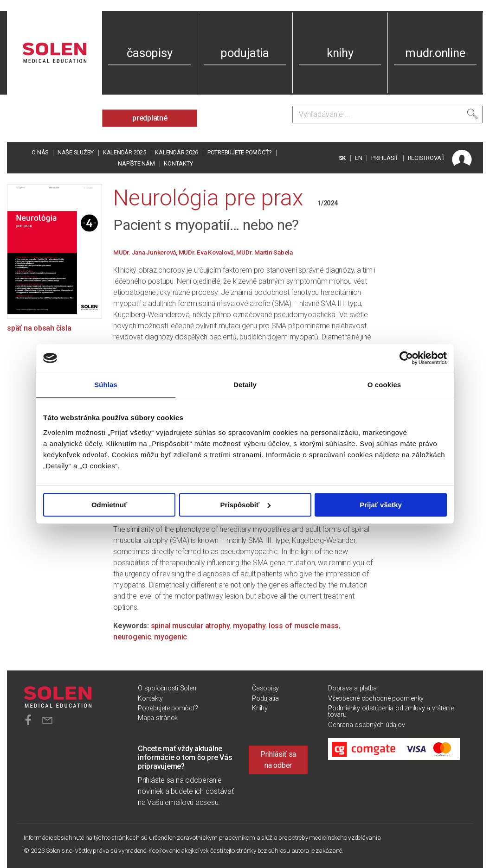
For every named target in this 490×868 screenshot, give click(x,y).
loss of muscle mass (304, 626)
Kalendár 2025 (125, 152)
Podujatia (265, 699)
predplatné (150, 118)
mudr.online (435, 53)
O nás (40, 152)
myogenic (171, 637)
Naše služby (76, 152)
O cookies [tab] (384, 385)
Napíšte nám (136, 163)
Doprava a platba (352, 688)
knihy (340, 53)
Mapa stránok (158, 718)
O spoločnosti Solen (167, 688)
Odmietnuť (109, 505)
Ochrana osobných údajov (366, 725)
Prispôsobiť (245, 505)
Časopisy (265, 688)
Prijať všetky (381, 505)
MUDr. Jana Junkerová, (146, 252)
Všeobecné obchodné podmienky (376, 699)
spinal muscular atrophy (190, 626)
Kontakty (178, 163)
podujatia (245, 53)
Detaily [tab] (245, 385)
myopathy (249, 626)
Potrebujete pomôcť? (239, 152)
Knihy (260, 708)
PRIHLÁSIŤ (385, 158)
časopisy (149, 53)
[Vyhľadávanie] (387, 115)
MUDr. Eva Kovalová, (207, 252)
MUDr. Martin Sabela (264, 252)
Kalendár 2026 (177, 152)
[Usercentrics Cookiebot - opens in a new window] (406, 358)
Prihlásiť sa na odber (278, 760)
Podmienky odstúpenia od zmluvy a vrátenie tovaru (391, 712)
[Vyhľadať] (472, 114)
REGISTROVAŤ (426, 158)
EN (359, 158)
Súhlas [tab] (106, 385)
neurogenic (132, 637)
